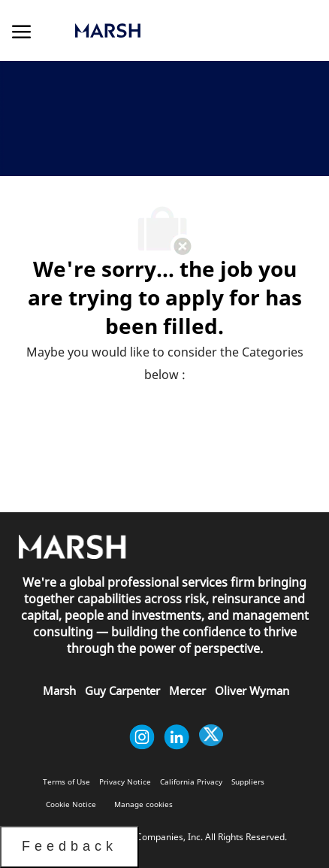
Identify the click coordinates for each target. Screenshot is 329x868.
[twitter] (211, 737)
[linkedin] (177, 737)
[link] (155, 30)
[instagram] (142, 737)
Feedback (69, 846)
